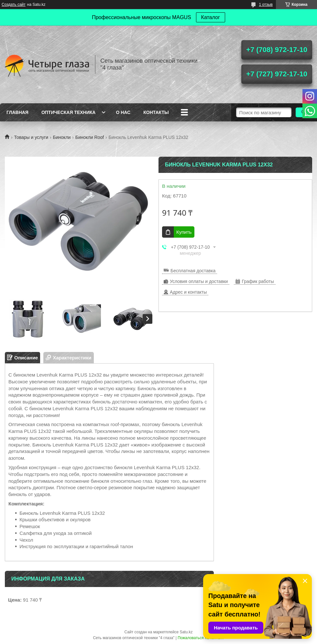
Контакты (156, 112)
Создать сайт (14, 5)
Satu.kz (186, 632)
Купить (184, 232)
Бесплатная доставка (193, 271)
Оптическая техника (69, 112)
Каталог (211, 17)
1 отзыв (266, 5)
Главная (17, 112)
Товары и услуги (31, 137)
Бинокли (62, 137)
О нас (123, 112)
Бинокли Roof (90, 137)
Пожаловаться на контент (201, 638)
